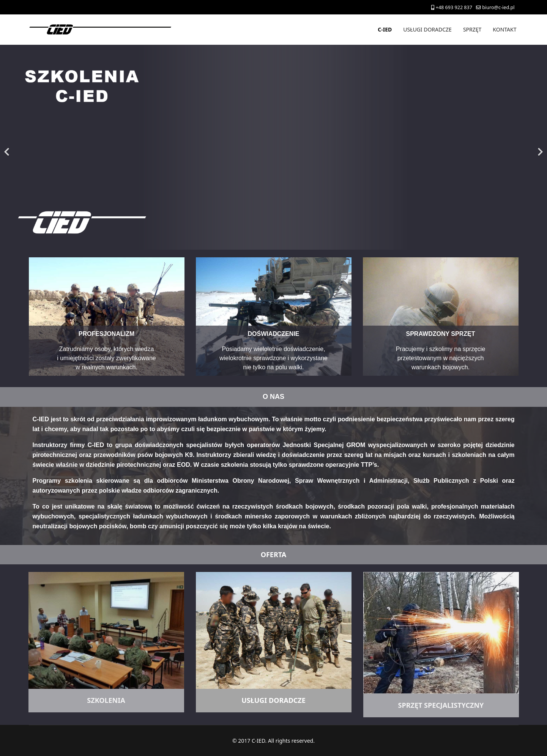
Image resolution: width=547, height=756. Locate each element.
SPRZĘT (472, 29)
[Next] (539, 147)
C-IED (385, 29)
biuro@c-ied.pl (498, 7)
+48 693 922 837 (454, 7)
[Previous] (8, 147)
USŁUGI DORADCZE (427, 29)
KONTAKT (504, 29)
